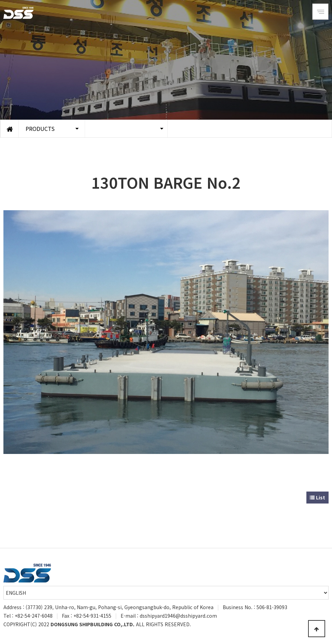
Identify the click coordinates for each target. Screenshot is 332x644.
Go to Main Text (0, 0)
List (317, 497)
